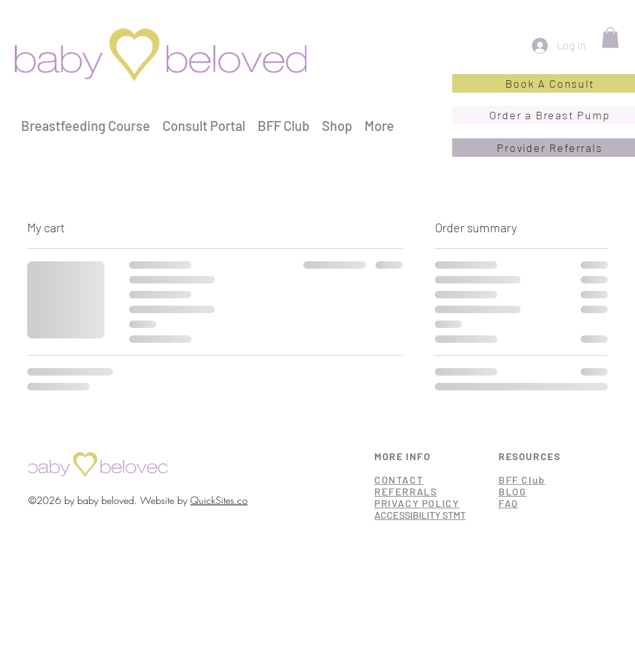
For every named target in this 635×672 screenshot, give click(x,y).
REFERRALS (406, 491)
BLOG (512, 491)
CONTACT (399, 480)
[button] (610, 37)
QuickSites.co (219, 500)
